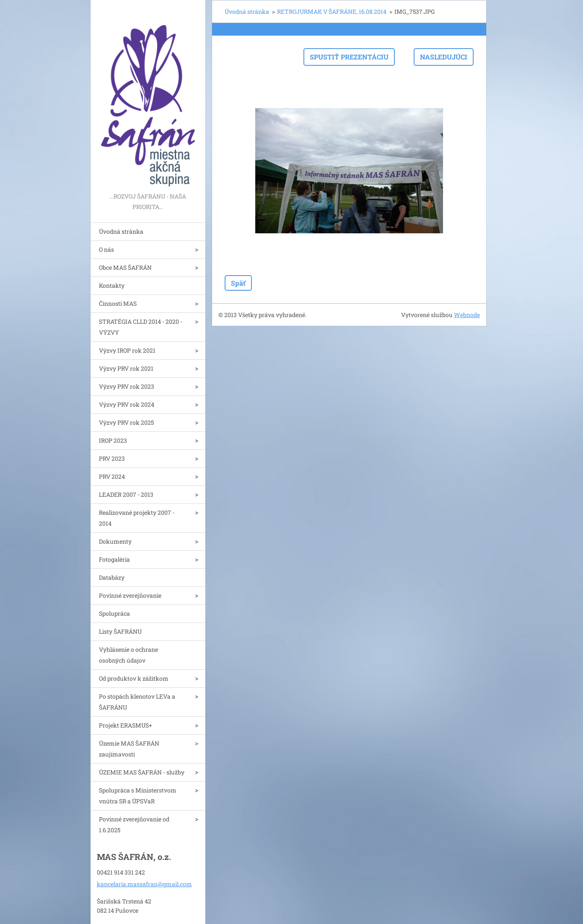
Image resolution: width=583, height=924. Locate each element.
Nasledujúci (444, 57)
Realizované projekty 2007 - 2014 (137, 518)
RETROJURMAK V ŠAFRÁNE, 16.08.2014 (332, 12)
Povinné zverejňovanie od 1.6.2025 (134, 825)
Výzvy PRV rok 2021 (126, 368)
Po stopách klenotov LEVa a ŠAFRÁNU (137, 702)
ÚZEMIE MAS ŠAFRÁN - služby (142, 772)
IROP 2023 (113, 440)
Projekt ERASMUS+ (126, 725)
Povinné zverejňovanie (130, 595)
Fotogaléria (114, 559)
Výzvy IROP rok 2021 (127, 350)
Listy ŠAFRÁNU (120, 631)
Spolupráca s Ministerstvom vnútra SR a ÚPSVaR (138, 796)
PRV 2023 (112, 458)
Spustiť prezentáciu (349, 57)
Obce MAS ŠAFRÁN (125, 267)
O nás (106, 249)
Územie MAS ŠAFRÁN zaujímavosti (129, 749)
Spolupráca (114, 613)
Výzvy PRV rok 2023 (127, 386)
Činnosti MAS (118, 303)
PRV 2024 (112, 476)
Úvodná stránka (121, 231)
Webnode (467, 315)
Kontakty (112, 285)
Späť (238, 283)
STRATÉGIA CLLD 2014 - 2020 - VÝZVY (141, 327)
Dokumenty (115, 541)
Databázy (112, 577)
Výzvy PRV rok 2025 (126, 422)
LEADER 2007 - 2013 (126, 494)
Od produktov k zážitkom (134, 678)
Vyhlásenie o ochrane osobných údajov (128, 655)
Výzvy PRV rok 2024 (127, 404)
